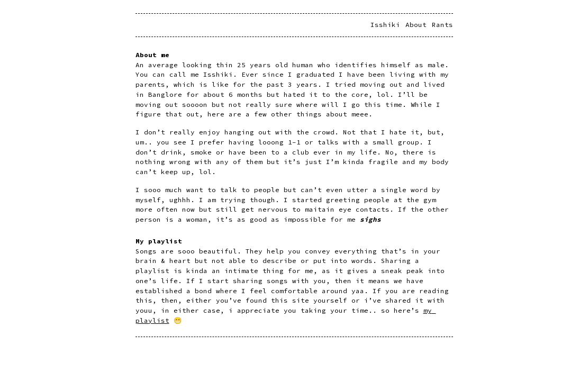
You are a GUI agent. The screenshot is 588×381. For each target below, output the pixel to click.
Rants (442, 25)
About (416, 25)
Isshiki (385, 25)
